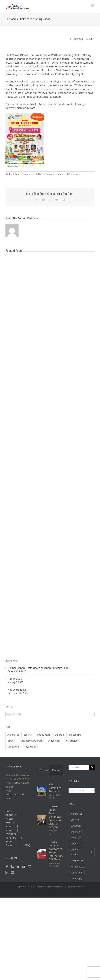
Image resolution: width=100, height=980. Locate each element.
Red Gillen (14, 174)
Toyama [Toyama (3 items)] (30, 747)
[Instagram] (29, 867)
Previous (78, 39)
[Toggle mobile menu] (93, 6)
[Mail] (13, 873)
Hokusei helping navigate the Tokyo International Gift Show (57, 851)
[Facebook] (7, 867)
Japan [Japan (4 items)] (12, 741)
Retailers (11, 838)
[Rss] (13, 867)
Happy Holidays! (17, 690)
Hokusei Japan (10, 824)
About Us (11, 815)
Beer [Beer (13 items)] (28, 735)
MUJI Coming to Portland (55, 788)
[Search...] (79, 768)
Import (10, 841)
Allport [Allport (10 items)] (13, 735)
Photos (10, 819)
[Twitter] (18, 867)
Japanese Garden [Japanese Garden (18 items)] (32, 741)
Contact (10, 845)
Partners (11, 834)
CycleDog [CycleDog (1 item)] (43, 735)
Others (60, 174)
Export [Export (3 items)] (60, 735)
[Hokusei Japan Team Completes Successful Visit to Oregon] (42, 820)
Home (9, 811)
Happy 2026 (15, 679)
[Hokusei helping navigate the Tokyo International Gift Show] (42, 854)
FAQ (28, 845)
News (9, 830)
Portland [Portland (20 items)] (71, 741)
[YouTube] (24, 867)
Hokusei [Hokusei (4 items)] (75, 735)
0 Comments (73, 174)
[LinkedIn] (7, 873)
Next (89, 39)
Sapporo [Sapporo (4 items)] (13, 747)
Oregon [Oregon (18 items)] (54, 741)
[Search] (92, 768)
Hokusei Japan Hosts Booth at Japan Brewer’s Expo (38, 668)
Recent (56, 770)
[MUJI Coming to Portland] (42, 791)
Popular (43, 770)
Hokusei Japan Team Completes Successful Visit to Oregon (55, 817)
